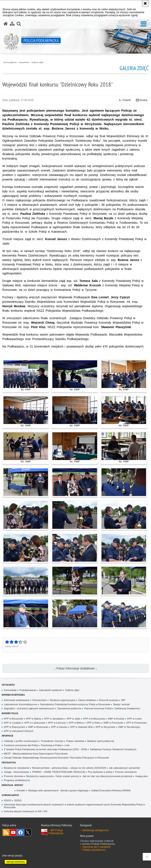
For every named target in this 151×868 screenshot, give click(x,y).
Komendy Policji (10, 713)
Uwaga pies (141, 776)
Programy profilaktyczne (17, 780)
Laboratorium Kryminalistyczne (20, 704)
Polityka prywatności (94, 850)
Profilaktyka (9, 762)
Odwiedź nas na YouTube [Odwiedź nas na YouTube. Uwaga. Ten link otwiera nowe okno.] (13, 832)
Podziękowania (28, 690)
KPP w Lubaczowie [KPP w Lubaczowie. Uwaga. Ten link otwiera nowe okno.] (35, 723)
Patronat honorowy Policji (98, 708)
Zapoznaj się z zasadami (96, 847)
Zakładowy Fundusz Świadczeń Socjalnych (113, 749)
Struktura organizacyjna (62, 700)
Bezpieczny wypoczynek (39, 776)
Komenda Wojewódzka (13, 695)
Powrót (125, 100)
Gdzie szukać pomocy (67, 776)
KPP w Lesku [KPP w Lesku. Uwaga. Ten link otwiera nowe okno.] (134, 719)
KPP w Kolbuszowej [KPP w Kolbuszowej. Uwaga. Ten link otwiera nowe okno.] (94, 719)
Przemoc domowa (14, 776)
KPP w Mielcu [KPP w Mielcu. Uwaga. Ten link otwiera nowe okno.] (76, 723)
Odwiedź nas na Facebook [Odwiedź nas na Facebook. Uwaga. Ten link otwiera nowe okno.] (21, 832)
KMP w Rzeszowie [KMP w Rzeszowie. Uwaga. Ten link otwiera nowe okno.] (38, 727)
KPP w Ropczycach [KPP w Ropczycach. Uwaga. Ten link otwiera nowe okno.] (14, 727)
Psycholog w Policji (51, 745)
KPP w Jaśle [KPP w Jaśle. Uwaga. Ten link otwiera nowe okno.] (73, 719)
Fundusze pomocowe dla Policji (21, 745)
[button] (144, 24)
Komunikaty (10, 690)
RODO (7, 800)
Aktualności (24, 62)
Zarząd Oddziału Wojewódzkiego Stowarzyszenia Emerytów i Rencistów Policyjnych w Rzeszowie (56, 758)
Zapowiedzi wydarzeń (51, 690)
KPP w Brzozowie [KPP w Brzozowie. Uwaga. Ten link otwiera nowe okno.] (13, 719)
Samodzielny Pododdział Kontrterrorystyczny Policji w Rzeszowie (75, 704)
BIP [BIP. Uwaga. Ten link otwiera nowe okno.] (123, 700)
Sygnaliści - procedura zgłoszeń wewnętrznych (29, 708)
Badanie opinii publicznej (101, 741)
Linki (67, 745)
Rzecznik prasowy (109, 700)
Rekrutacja (7, 785)
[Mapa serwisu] (12, 24)
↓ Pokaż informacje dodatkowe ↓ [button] (75, 668)
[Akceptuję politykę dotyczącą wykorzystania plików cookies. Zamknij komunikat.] (145, 3)
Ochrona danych (10, 795)
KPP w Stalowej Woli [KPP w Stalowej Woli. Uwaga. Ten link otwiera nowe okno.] (81, 727)
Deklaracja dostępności (95, 830)
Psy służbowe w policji (100, 772)
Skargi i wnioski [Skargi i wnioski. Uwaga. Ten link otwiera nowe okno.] (121, 704)
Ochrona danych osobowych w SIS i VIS (26, 811)
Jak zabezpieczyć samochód (124, 768)
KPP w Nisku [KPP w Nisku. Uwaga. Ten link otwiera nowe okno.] (94, 723)
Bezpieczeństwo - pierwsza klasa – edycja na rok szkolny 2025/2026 (69, 768)
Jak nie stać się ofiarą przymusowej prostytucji (107, 776)
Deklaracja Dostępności (127, 708)
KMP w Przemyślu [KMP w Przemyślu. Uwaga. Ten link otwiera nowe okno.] (113, 723)
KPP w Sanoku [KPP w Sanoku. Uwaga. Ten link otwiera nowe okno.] (59, 727)
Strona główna (10, 62)
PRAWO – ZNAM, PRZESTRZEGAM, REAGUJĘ (59, 772)
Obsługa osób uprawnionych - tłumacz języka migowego (58, 790)
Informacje (7, 736)
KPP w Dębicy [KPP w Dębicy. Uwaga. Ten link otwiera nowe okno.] (34, 719)
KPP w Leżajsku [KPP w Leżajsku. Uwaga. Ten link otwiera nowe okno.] (13, 723)
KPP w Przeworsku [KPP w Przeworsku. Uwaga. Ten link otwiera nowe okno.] (136, 723)
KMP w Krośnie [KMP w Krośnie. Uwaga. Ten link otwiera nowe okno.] (116, 719)
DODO (18, 800)
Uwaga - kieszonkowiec (17, 772)
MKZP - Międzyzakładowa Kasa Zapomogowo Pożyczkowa (36, 754)
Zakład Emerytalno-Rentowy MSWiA (111, 790)
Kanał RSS (6, 832)
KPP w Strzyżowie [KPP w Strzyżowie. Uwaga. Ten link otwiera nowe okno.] (106, 727)
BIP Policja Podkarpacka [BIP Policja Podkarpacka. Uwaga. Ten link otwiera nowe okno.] (56, 832)
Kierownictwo (40, 700)
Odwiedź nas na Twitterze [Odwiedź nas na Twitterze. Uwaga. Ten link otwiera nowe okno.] (28, 832)
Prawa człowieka (75, 741)
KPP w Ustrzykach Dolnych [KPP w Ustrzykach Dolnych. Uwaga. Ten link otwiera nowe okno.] (18, 731)
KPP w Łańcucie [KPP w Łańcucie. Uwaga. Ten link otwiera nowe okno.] (57, 723)
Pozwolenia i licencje (52, 741)
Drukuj (141, 100)
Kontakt (19, 785)
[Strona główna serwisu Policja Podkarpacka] (6, 24)
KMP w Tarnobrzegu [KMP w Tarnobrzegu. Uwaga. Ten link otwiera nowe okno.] (129, 727)
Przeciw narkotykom (126, 772)
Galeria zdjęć (38, 62)
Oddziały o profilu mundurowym (21, 741)
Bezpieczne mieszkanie (17, 768)
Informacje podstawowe (17, 700)
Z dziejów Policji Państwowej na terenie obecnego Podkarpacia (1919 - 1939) (45, 749)
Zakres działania (87, 700)
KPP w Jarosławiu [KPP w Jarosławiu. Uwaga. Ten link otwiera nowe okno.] (54, 719)
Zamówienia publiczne (69, 708)
